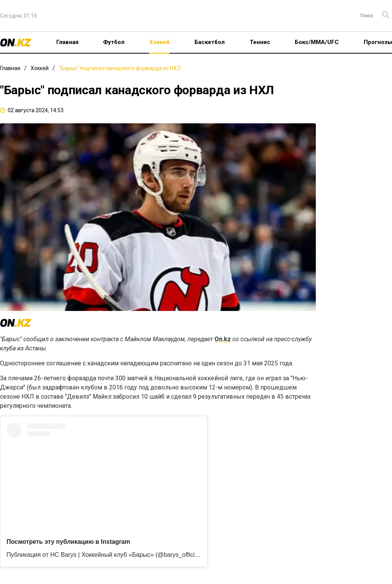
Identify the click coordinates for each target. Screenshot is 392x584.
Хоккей (159, 42)
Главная (67, 42)
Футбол (114, 42)
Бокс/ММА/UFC (317, 42)
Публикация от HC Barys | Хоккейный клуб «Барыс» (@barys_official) (104, 555)
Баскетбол (210, 42)
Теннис (260, 42)
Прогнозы (378, 42)
